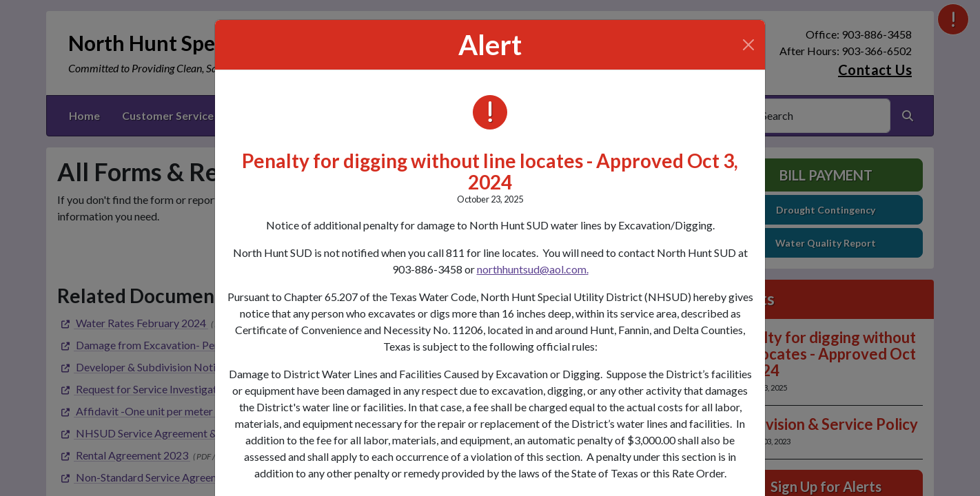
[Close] (748, 45)
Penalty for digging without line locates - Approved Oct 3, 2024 (490, 171)
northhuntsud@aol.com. (533, 269)
